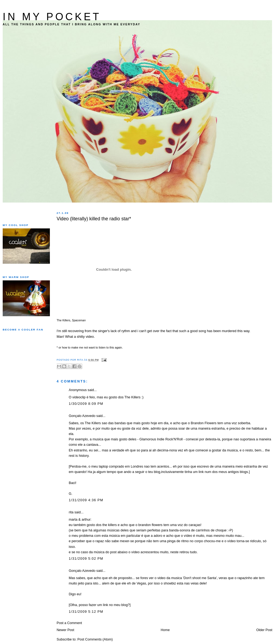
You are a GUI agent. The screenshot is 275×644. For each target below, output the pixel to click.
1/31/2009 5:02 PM (86, 559)
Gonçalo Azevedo (82, 416)
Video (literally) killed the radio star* (94, 219)
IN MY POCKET (52, 17)
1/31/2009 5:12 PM (86, 612)
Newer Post (65, 630)
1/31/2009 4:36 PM (86, 500)
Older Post (264, 630)
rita (71, 512)
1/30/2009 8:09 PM (86, 404)
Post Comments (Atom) (95, 639)
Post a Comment (69, 623)
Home (165, 630)
